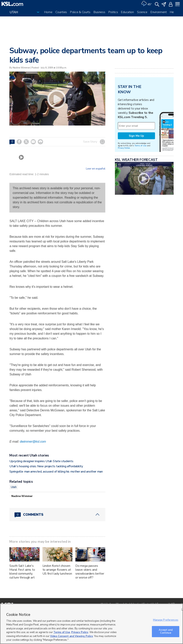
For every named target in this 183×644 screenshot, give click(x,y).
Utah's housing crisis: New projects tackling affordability (46, 466)
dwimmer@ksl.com (33, 442)
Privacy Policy (80, 632)
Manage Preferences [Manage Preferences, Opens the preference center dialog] (166, 620)
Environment (159, 12)
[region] (91, 624)
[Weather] (146, 4)
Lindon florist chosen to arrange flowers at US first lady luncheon (57, 570)
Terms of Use (140, 146)
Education (127, 12)
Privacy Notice (124, 148)
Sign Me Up (136, 136)
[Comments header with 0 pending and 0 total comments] (57, 515)
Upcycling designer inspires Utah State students (41, 461)
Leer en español (96, 169)
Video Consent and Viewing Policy (72, 636)
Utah (14, 487)
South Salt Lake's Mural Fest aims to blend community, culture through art (22, 572)
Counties (61, 12)
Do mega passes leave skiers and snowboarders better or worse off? (90, 572)
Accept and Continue (166, 631)
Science (142, 12)
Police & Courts (80, 12)
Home (48, 12)
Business (99, 12)
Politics (113, 12)
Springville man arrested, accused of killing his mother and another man (56, 472)
